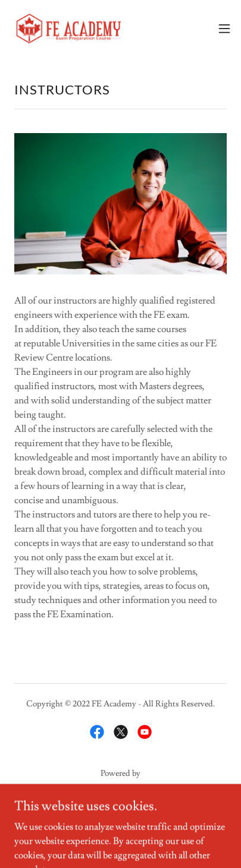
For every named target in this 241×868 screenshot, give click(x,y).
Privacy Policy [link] (121, 819)
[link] (69, 29)
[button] (224, 29)
